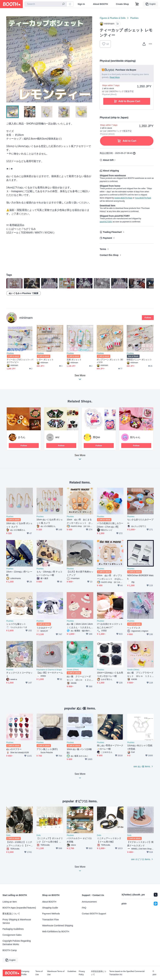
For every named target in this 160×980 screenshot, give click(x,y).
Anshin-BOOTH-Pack (123, 198)
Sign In (81, 4)
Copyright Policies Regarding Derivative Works (17, 943)
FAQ (84, 908)
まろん (22, 437)
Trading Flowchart (112, 232)
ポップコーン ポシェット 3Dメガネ (110, 361)
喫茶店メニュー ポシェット (139, 360)
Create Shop (122, 4)
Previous (9, 59)
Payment (107, 238)
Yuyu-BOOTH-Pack (143, 198)
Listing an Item (10, 902)
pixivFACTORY (106, 222)
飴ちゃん (135, 437)
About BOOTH (100, 4)
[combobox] (45, 4)
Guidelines (72, 971)
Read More (115, 77)
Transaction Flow (50, 920)
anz (57, 437)
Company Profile (25, 973)
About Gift (108, 160)
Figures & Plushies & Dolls (113, 18)
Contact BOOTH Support (94, 914)
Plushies (134, 18)
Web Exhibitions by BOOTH (56, 931)
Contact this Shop (109, 255)
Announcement (89, 902)
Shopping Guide (50, 908)
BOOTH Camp (10, 950)
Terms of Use (39, 973)
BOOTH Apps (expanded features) (19, 908)
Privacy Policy (82, 973)
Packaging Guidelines (13, 929)
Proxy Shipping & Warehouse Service (17, 921)
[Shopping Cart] (137, 4)
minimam (26, 318)
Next (90, 59)
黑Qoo (96, 437)
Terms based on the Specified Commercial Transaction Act (127, 973)
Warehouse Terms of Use (56, 973)
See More (80, 458)
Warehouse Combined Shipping (58, 926)
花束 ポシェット (74, 360)
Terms (103, 249)
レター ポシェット (45, 360)
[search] (63, 4)
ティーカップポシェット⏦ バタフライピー (20, 361)
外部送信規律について (99, 973)
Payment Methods (51, 914)
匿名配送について (11, 914)
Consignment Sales (12, 935)
